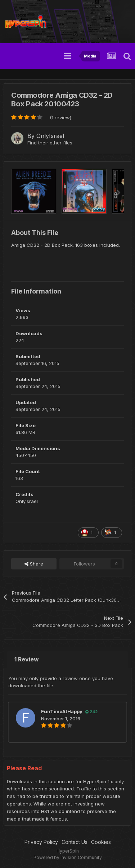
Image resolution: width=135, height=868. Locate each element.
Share (34, 564)
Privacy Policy (41, 842)
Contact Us (75, 842)
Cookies (101, 842)
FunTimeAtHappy (62, 711)
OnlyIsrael (50, 136)
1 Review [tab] (27, 659)
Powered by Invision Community (68, 857)
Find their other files (50, 143)
